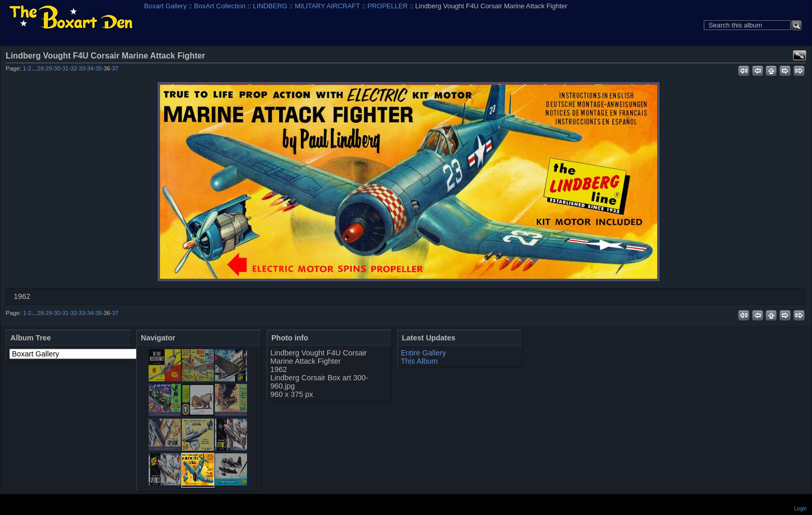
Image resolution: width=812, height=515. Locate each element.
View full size (800, 55)
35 (99, 68)
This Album (419, 361)
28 (41, 68)
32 (74, 68)
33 (82, 68)
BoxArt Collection (220, 6)
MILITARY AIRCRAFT (327, 6)
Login (801, 509)
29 (49, 68)
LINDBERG (270, 6)
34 (90, 68)
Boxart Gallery (165, 6)
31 (66, 68)
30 (57, 68)
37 (115, 68)
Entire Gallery (423, 353)
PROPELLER (388, 6)
